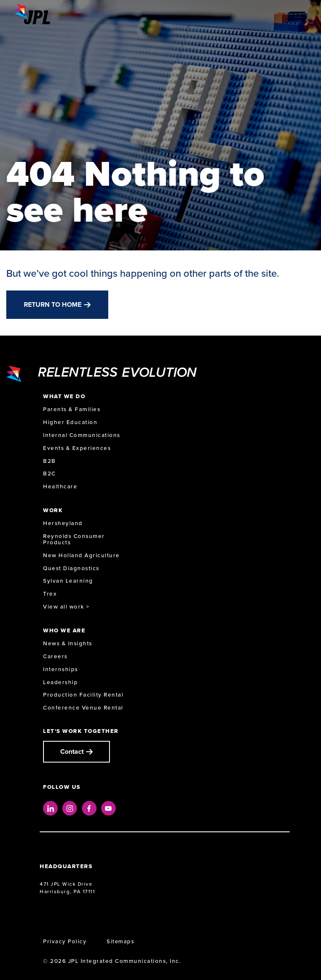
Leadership (60, 682)
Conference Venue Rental (83, 708)
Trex (50, 594)
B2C (50, 474)
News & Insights (68, 643)
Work (53, 510)
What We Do (64, 396)
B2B (50, 461)
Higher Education (70, 422)
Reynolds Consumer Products (74, 539)
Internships (61, 669)
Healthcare (60, 486)
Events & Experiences (77, 448)
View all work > (66, 607)
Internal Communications (82, 435)
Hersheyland (63, 523)
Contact (72, 751)
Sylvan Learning (68, 581)
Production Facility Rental (83, 695)
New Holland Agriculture (82, 555)
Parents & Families (72, 409)
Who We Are (64, 630)
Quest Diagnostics (71, 568)
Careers (55, 656)
